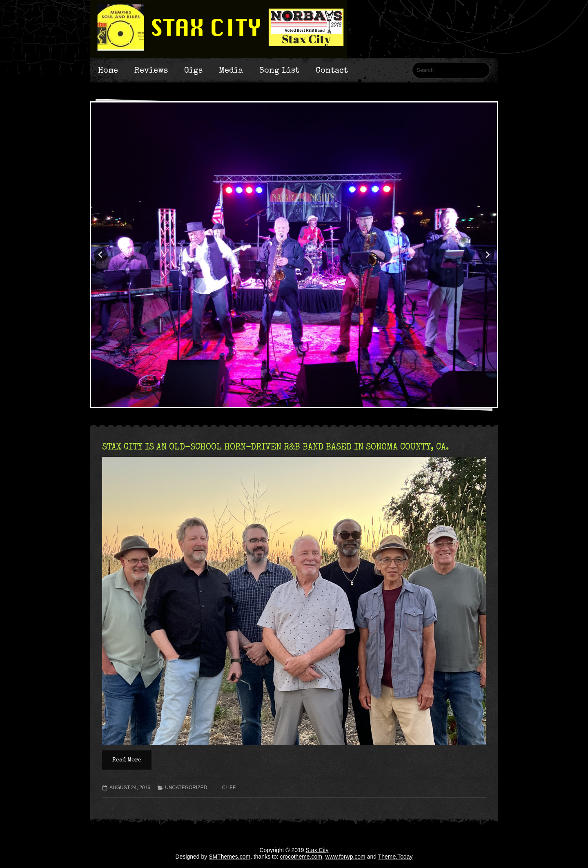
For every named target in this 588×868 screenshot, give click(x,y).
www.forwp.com (345, 857)
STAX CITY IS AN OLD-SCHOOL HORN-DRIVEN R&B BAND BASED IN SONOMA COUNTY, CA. (275, 447)
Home (108, 70)
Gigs (193, 70)
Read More (127, 760)
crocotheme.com (301, 857)
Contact (332, 70)
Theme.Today (395, 857)
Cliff (229, 788)
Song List (279, 70)
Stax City (317, 850)
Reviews (151, 70)
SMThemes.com (229, 857)
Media (231, 70)
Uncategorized (186, 788)
